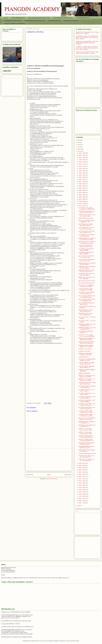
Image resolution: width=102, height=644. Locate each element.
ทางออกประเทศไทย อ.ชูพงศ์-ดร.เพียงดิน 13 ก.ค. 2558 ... (86, 412)
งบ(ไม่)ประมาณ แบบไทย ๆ (85, 349)
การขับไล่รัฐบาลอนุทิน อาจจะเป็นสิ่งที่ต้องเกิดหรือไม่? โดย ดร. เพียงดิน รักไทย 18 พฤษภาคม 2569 (87, 37)
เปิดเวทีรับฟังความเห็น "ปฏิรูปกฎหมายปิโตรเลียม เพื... (86, 225)
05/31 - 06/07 (82, 474)
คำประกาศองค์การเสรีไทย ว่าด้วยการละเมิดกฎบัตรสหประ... (87, 296)
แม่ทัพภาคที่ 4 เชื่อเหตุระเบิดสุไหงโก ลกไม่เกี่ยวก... (87, 451)
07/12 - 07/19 (82, 206)
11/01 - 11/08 (82, 171)
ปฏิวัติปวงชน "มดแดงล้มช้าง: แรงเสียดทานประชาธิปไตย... (87, 376)
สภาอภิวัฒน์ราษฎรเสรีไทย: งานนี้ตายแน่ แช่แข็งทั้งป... (87, 397)
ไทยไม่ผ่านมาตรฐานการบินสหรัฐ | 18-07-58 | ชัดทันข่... (87, 264)
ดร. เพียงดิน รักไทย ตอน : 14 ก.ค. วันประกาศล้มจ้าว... (87, 390)
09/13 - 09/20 (82, 186)
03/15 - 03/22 (82, 498)
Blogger (77, 641)
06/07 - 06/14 (82, 472)
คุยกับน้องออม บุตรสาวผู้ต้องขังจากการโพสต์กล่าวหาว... (87, 422)
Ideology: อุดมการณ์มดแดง (71, 21)
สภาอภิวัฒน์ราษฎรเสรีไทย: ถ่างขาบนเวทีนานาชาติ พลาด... (87, 405)
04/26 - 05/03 (82, 485)
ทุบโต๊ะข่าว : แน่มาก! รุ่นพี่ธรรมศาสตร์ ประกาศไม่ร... (86, 429)
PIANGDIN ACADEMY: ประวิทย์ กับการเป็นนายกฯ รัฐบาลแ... (86, 271)
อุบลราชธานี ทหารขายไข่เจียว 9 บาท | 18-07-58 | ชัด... (87, 257)
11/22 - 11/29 (82, 164)
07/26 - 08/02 (82, 201)
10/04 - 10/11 (82, 179)
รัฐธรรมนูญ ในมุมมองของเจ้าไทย (87, 281)
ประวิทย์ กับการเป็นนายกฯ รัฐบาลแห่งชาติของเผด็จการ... (87, 274)
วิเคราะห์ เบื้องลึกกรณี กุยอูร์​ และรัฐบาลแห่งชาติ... (86, 304)
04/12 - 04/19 (82, 490)
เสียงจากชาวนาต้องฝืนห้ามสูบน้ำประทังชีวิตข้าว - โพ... (87, 221)
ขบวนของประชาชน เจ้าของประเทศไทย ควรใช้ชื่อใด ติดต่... (87, 208)
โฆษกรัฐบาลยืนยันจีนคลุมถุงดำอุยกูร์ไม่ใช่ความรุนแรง (86, 444)
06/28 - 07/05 (82, 466)
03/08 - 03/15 (82, 501)
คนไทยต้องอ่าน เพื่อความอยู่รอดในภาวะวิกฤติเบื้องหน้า (87, 387)
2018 (79, 145)
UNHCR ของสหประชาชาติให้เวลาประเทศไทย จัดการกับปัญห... (87, 239)
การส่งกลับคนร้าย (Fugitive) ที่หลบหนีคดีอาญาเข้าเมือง (87, 360)
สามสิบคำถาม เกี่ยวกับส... (85, 351)
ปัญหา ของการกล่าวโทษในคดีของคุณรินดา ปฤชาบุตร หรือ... (87, 419)
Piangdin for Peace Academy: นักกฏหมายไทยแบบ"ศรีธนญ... (87, 339)
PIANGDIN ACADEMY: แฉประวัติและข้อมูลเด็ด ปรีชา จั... (87, 325)
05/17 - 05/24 (82, 479)
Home (6, 18)
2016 (79, 149)
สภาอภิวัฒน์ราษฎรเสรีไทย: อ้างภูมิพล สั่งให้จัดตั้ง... (86, 250)
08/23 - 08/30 (82, 193)
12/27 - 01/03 (82, 153)
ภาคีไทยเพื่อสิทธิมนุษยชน (18, 18)
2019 (79, 142)
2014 (79, 506)
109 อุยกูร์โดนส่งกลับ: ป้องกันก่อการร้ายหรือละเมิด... (86, 311)
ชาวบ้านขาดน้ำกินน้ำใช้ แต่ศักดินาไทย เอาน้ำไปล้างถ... (86, 246)
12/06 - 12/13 (82, 160)
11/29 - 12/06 (82, 162)
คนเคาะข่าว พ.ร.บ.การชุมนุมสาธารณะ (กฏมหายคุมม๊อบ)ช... (87, 335)
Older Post (68, 475)
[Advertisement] (49, 48)
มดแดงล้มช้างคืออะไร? (54, 21)
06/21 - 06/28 (82, 468)
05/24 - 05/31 (82, 476)
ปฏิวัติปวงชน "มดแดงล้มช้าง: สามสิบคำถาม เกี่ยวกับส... (86, 354)
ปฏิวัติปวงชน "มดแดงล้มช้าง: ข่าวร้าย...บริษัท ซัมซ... (87, 278)
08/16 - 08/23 (82, 195)
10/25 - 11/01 (82, 173)
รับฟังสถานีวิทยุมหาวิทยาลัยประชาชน (63, 18)
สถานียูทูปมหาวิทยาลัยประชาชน (13, 21)
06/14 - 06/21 (82, 470)
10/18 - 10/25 (82, 175)
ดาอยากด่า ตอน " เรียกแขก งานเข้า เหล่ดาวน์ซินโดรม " (86, 456)
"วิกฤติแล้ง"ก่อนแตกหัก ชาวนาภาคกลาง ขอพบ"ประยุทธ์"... (87, 215)
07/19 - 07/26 (82, 204)
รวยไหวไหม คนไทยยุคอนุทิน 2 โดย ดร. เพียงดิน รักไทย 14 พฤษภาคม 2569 (87, 53)
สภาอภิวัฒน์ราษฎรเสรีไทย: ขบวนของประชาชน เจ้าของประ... (87, 212)
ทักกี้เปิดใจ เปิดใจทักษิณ (84, 373)
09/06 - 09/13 (82, 188)
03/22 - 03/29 (82, 496)
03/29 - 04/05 (82, 494)
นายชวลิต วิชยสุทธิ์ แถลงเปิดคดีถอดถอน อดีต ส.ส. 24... (86, 363)
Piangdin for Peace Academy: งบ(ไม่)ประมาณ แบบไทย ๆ (86, 346)
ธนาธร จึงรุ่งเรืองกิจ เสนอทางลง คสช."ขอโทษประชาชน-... (86, 228)
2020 (79, 140)
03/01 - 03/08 (82, 503)
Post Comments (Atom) (52, 479)
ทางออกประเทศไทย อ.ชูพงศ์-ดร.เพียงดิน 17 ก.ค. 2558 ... (86, 289)
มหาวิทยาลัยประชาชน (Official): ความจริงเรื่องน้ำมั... (86, 235)
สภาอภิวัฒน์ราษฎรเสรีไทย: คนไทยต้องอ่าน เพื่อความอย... (87, 383)
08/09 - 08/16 (82, 197)
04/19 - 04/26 (82, 487)
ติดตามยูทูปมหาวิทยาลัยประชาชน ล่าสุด (39, 18)
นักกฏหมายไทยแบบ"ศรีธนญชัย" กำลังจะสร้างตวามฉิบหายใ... (86, 343)
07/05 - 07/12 (82, 463)
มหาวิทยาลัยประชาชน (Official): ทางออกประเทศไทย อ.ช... (86, 293)
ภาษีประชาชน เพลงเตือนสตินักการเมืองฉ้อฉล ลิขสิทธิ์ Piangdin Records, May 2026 (87, 42)
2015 (79, 151)
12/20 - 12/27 (82, 155)
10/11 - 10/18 (82, 177)
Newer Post (30, 475)
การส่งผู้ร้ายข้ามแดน (84, 357)
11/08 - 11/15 (82, 168)
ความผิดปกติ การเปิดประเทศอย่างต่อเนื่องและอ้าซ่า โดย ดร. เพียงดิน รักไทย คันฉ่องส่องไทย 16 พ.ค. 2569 (87, 48)
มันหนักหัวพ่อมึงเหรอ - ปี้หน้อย (86, 218)
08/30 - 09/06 (82, 190)
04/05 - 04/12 (82, 492)
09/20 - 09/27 (82, 184)
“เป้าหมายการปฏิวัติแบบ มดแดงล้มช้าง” (15, 24)
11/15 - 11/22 (82, 166)
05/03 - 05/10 (82, 483)
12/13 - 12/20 (82, 158)
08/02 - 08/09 (82, 199)
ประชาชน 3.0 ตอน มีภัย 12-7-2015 (87, 453)
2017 (79, 147)
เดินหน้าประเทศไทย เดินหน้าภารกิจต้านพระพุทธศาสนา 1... (87, 436)
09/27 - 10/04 (82, 182)
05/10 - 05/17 (82, 481)
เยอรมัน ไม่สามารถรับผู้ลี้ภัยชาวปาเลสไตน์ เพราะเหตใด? (86, 286)
